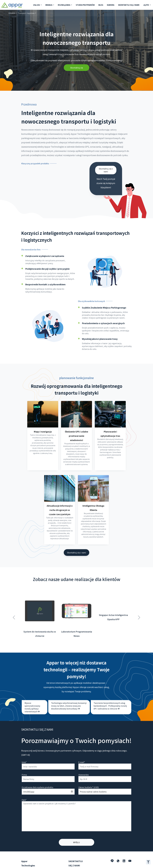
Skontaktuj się (77, 68)
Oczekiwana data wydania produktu (37, 778)
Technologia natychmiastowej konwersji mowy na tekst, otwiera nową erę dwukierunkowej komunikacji (69, 696)
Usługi (24, 862)
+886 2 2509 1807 (76, 862)
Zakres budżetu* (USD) (89, 778)
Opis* (24, 790)
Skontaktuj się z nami (106, 170)
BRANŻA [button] (49, 5)
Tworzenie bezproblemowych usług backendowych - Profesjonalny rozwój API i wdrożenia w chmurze (110, 696)
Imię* (24, 753)
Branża (24, 866)
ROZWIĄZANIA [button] (64, 5)
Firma (24, 765)
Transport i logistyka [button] (26, 13)
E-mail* (82, 753)
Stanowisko (84, 765)
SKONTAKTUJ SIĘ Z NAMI (129, 5)
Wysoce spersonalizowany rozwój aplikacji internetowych (32, 698)
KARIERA (111, 5)
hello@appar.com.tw (78, 866)
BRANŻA (12, 13)
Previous (14, 607)
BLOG (101, 5)
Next (139, 607)
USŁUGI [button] (37, 5)
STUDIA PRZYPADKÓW (85, 5)
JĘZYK (146, 5)
